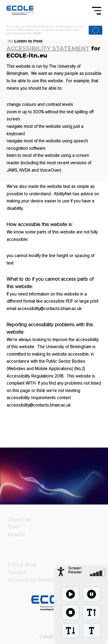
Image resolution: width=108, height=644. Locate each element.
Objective (19, 519)
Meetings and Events (39, 542)
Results (16, 535)
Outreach (26, 557)
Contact (17, 572)
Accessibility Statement (48, 48)
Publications (29, 550)
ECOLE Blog (22, 565)
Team (14, 527)
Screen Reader (75, 570)
